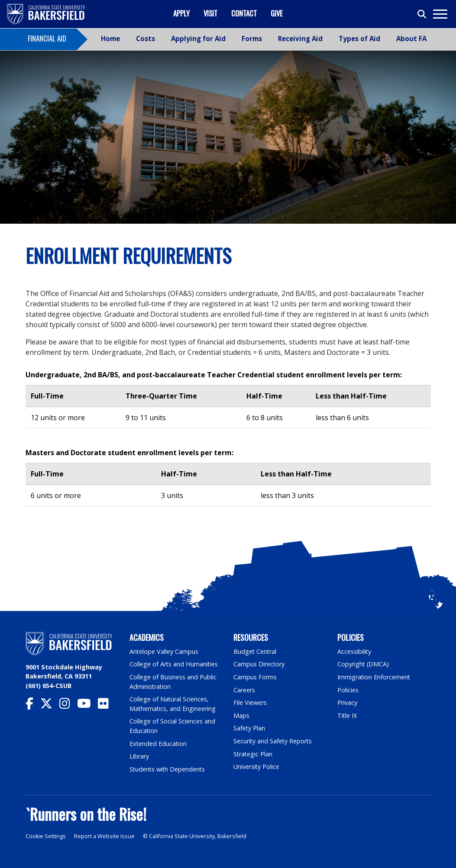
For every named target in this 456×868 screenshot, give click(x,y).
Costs (146, 39)
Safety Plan (249, 728)
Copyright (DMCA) (364, 664)
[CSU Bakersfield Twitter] (50, 706)
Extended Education (158, 744)
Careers (244, 690)
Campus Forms (255, 677)
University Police (257, 767)
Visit (210, 13)
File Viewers (250, 702)
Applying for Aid (198, 39)
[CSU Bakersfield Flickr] (107, 706)
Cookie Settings (46, 836)
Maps (241, 715)
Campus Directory (259, 664)
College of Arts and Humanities (174, 664)
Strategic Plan (253, 754)
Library (139, 756)
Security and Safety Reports (273, 741)
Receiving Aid (300, 39)
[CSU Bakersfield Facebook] (33, 706)
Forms (252, 39)
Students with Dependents (168, 769)
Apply (181, 13)
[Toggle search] (422, 14)
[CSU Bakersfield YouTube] (87, 706)
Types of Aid (359, 39)
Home (110, 39)
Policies (348, 690)
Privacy (347, 702)
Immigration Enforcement (374, 677)
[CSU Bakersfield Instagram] (68, 706)
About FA (411, 39)
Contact (244, 13)
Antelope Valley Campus (164, 651)
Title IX (347, 715)
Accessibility (354, 651)
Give (277, 13)
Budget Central (255, 651)
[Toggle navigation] (440, 14)
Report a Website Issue (104, 836)
